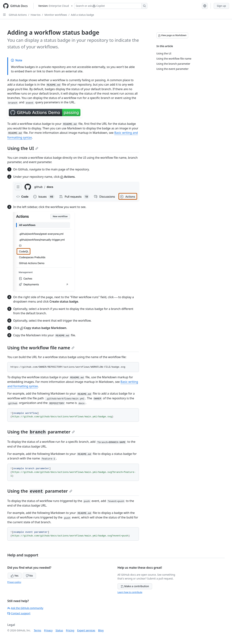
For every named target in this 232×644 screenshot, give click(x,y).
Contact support (19, 613)
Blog (101, 630)
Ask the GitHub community (25, 608)
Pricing (70, 630)
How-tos (36, 15)
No (29, 576)
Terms (37, 630)
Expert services (86, 630)
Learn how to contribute (130, 592)
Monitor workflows (56, 15)
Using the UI (23, 148)
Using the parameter (41, 432)
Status (59, 630)
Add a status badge (83, 15)
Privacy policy (14, 582)
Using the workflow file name (41, 348)
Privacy (48, 630)
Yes (15, 576)
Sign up (221, 6)
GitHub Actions (18, 15)
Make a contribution (135, 586)
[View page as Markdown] (172, 35)
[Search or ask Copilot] (111, 6)
